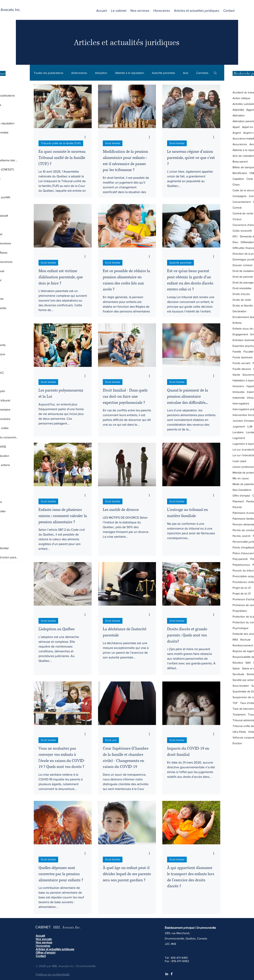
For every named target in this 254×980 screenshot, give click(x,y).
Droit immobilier (242, 288)
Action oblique (241, 98)
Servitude (238, 674)
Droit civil (111, 740)
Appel (236, 127)
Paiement (238, 501)
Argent (237, 133)
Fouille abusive (242, 369)
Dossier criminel (242, 265)
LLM (250, 426)
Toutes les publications (49, 73)
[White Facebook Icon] (172, 974)
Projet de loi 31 (242, 593)
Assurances (240, 144)
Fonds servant (241, 363)
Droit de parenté (243, 277)
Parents (237, 507)
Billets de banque (243, 167)
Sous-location (241, 686)
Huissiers (238, 386)
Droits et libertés (243, 305)
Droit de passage (243, 282)
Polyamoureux (241, 565)
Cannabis (202, 73)
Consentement (242, 202)
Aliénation (239, 115)
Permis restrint (241, 536)
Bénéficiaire (240, 173)
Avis (186, 73)
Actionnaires (79, 73)
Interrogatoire (241, 403)
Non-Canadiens (242, 490)
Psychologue (241, 628)
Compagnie (240, 196)
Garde (236, 375)
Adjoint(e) (238, 110)
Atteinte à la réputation (130, 73)
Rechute (245, 640)
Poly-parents (240, 559)
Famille (237, 352)
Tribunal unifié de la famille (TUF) (61, 143)
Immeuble (239, 392)
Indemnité (239, 398)
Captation (238, 179)
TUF (235, 703)
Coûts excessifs (242, 231)
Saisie (236, 668)
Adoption (101, 73)
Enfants (237, 323)
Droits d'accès (241, 294)
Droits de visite (242, 300)
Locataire (238, 432)
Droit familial (113, 143)
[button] (140, 11)
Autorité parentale (164, 73)
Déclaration (240, 311)
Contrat (237, 208)
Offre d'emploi (241, 496)
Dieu (235, 242)
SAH (248, 663)
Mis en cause (241, 478)
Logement (239, 438)
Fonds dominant (242, 357)
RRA (235, 640)
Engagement (240, 334)
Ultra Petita (239, 732)
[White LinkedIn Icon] (167, 974)
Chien (236, 185)
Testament (239, 714)
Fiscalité (248, 352)
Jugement (239, 426)
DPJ (235, 236)
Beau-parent (240, 161)
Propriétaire (240, 611)
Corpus (237, 219)
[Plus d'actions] (86, 137)
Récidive (238, 663)
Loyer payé (239, 461)
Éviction (237, 743)
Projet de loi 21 (242, 588)
